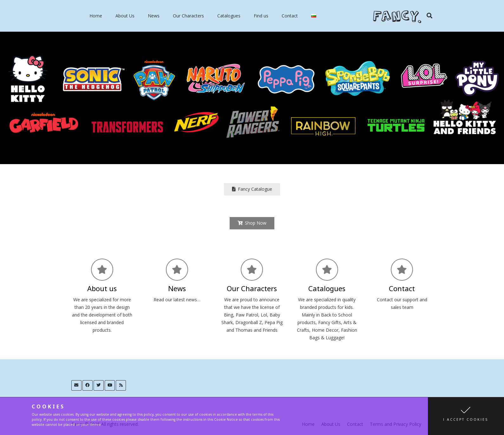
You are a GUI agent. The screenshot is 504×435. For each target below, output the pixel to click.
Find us (261, 16)
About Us (125, 16)
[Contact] (402, 270)
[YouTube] (110, 385)
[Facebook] (88, 385)
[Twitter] (99, 385)
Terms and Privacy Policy (396, 424)
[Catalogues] (327, 270)
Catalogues (229, 16)
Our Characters (188, 16)
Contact (290, 16)
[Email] (77, 385)
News (154, 16)
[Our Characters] (252, 270)
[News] (177, 270)
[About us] (102, 270)
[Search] (429, 16)
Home (96, 16)
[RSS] (121, 385)
